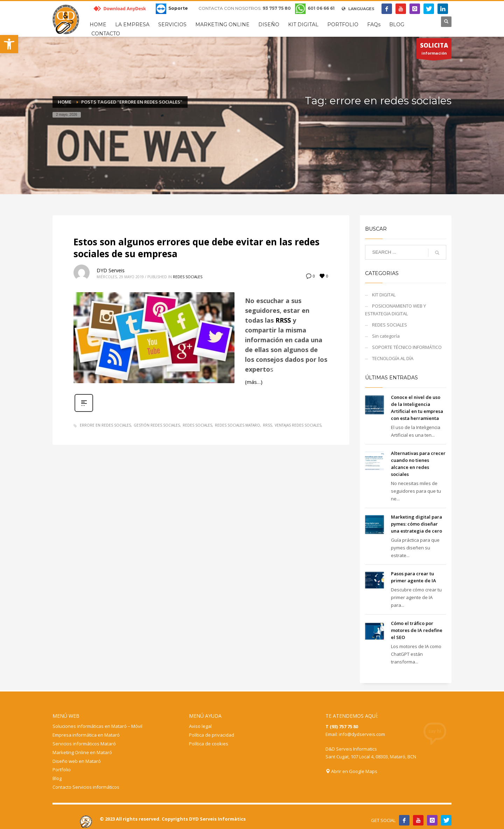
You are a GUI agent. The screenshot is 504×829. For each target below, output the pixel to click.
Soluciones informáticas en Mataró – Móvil (97, 726)
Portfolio (62, 770)
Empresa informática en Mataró (86, 735)
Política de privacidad (212, 735)
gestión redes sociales (157, 425)
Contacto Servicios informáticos (86, 787)
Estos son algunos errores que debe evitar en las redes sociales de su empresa (197, 248)
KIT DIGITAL (384, 295)
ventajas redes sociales (298, 425)
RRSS (283, 320)
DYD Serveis (111, 270)
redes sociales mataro (237, 425)
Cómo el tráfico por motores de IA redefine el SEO (417, 630)
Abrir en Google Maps (351, 771)
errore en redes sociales (105, 425)
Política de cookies (209, 744)
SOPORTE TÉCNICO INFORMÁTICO (407, 347)
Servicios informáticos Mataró (84, 744)
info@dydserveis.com (362, 734)
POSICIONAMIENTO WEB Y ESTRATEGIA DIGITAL (395, 310)
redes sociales (197, 425)
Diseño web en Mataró (77, 761)
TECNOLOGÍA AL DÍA (393, 358)
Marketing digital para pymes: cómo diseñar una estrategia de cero (416, 524)
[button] (9, 44)
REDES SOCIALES (188, 277)
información (434, 50)
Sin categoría (386, 336)
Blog (57, 778)
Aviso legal (200, 726)
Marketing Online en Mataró (82, 752)
